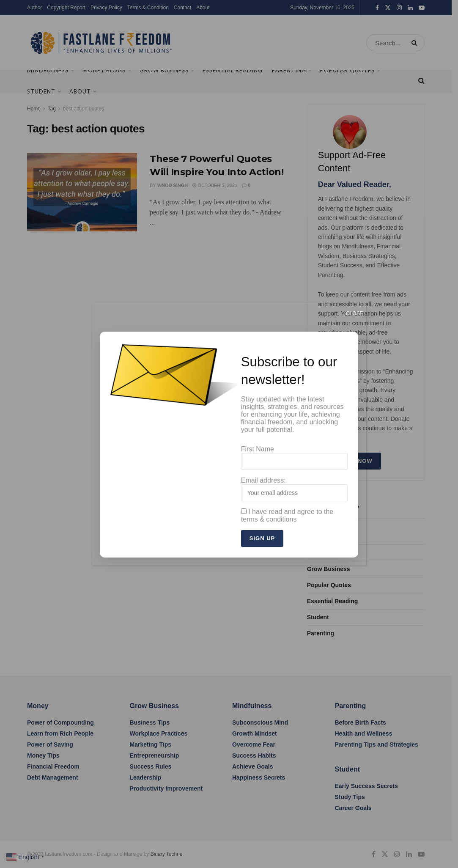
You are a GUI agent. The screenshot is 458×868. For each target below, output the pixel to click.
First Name (295, 458)
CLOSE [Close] (355, 313)
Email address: (295, 489)
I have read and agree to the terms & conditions (287, 515)
